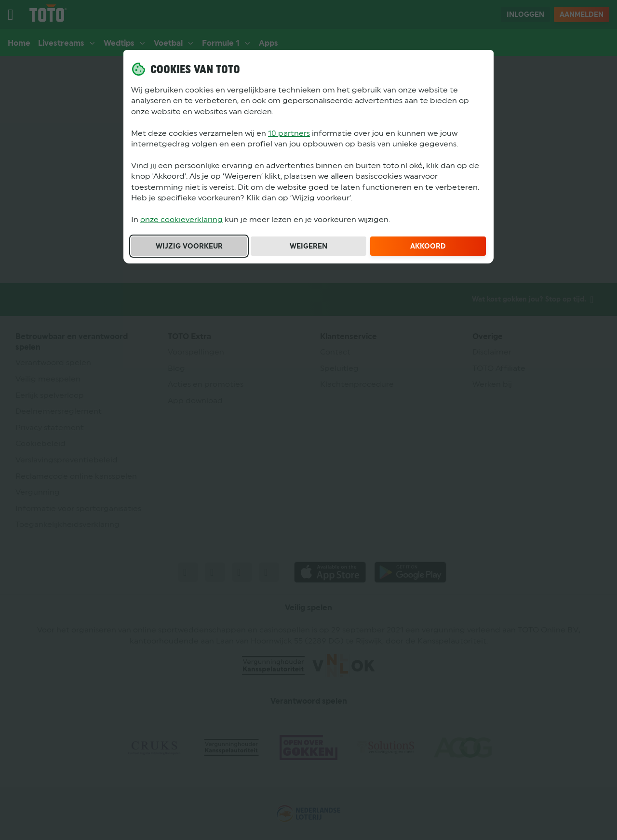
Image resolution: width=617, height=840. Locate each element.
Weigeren (308, 246)
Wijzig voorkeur (189, 246)
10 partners (289, 133)
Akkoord (428, 246)
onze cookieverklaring (181, 219)
